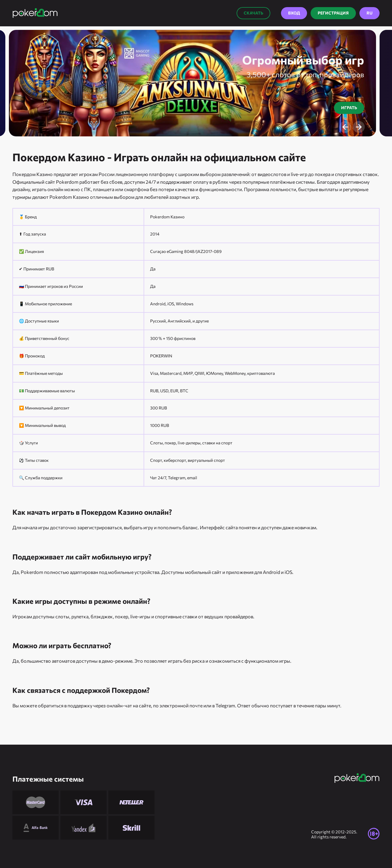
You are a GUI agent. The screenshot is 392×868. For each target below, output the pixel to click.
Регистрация (333, 13)
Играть (349, 108)
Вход (294, 13)
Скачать (253, 13)
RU (369, 13)
